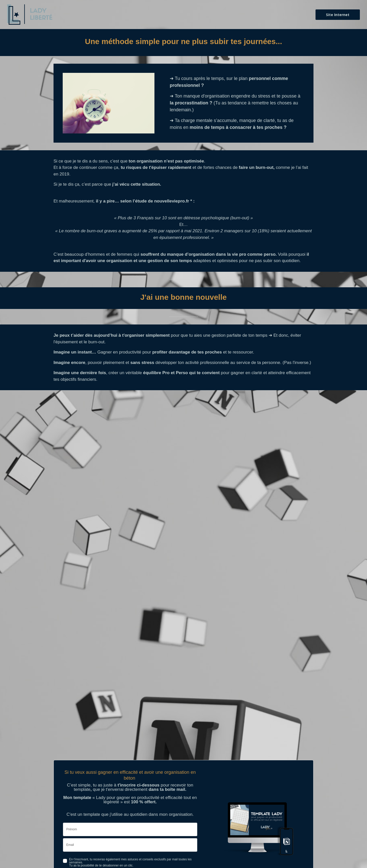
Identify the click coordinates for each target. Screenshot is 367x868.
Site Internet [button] (337, 15)
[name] (130, 829)
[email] (130, 845)
